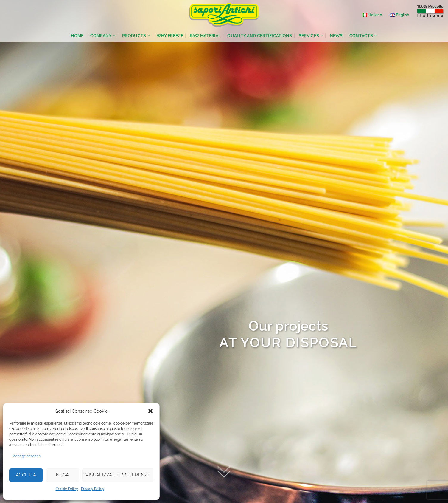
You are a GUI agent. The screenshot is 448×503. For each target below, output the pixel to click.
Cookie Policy (67, 489)
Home (77, 36)
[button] (150, 411)
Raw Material (205, 36)
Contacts (363, 36)
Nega (63, 475)
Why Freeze (170, 36)
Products (136, 36)
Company (103, 36)
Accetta (26, 475)
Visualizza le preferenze (118, 475)
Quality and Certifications (260, 36)
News (336, 36)
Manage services (26, 456)
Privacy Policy (93, 489)
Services (311, 36)
